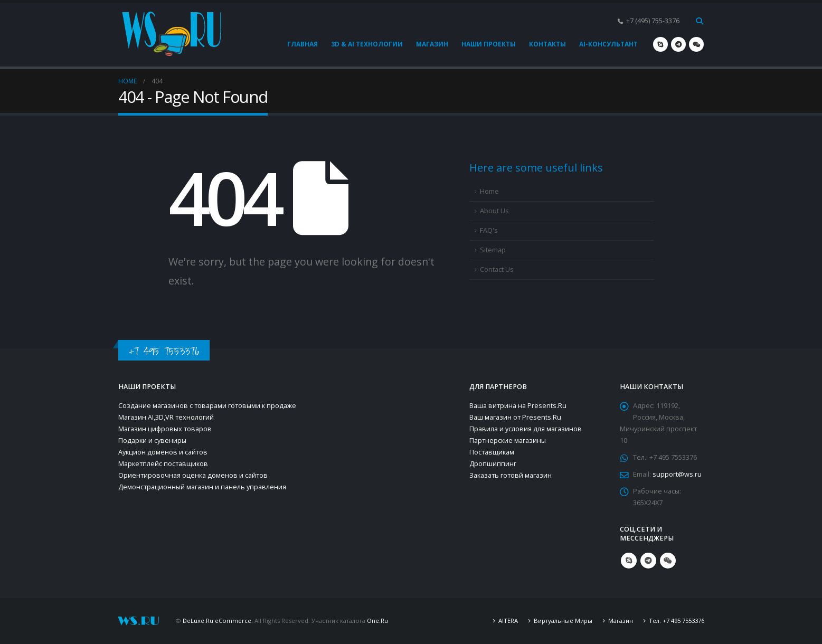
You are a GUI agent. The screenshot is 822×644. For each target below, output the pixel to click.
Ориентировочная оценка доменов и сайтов (193, 475)
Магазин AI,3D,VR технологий (166, 417)
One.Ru (377, 621)
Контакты (547, 44)
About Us (494, 211)
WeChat (668, 561)
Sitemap (493, 250)
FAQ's (489, 230)
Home (489, 191)
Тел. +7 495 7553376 (677, 621)
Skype (629, 561)
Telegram (648, 561)
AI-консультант (608, 44)
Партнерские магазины (508, 441)
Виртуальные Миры (563, 621)
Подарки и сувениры (152, 441)
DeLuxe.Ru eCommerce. (218, 621)
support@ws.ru (677, 474)
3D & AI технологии (367, 44)
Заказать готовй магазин (511, 475)
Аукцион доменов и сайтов (163, 452)
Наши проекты (489, 44)
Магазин (432, 44)
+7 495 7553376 (164, 351)
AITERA (508, 621)
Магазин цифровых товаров (165, 429)
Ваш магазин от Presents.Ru (515, 417)
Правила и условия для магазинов (526, 429)
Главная (303, 44)
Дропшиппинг (493, 464)
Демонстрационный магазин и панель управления (202, 487)
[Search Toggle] (700, 21)
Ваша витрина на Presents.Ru (518, 406)
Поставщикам (492, 452)
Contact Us (497, 269)
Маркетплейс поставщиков (163, 464)
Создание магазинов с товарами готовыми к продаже (207, 406)
